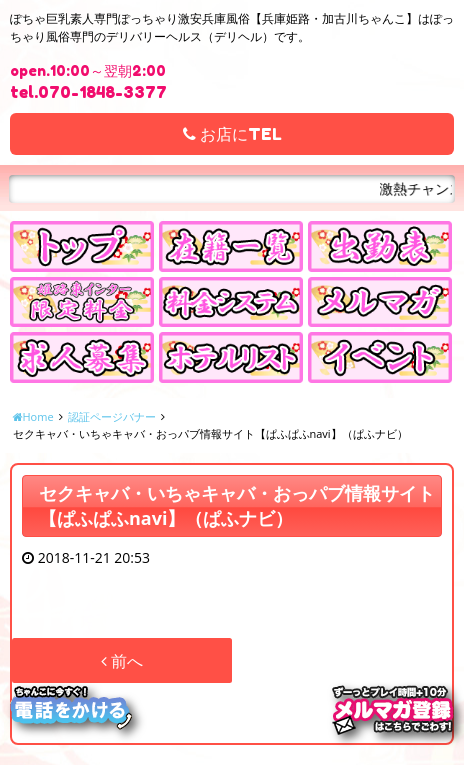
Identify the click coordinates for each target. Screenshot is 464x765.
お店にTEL (232, 134)
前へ (122, 661)
